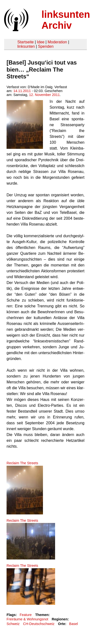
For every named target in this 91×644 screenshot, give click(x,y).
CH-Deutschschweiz (39, 624)
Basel (74, 624)
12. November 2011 (44, 95)
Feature (26, 615)
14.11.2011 (22, 91)
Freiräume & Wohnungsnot (27, 619)
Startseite (25, 42)
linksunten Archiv (66, 20)
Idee (41, 42)
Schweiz (13, 624)
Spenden (46, 46)
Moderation (57, 42)
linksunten (26, 46)
